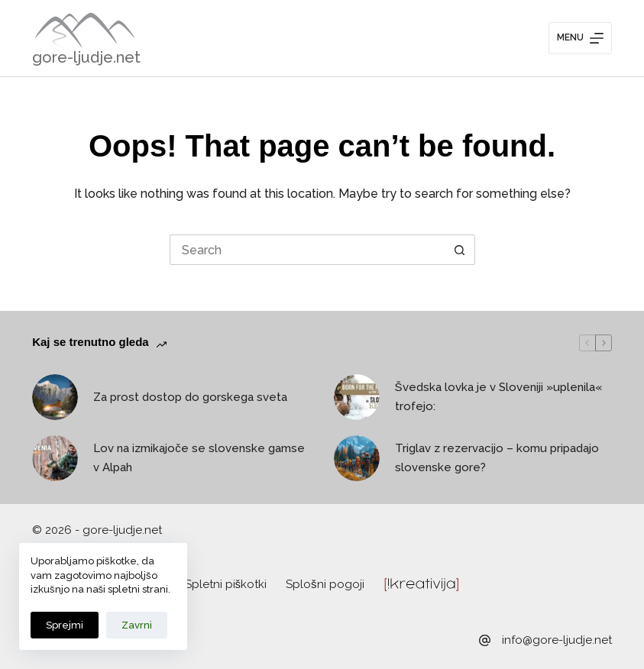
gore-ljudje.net (86, 57)
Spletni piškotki (226, 584)
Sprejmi (65, 625)
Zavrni (137, 625)
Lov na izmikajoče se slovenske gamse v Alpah (199, 458)
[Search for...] (307, 250)
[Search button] (460, 250)
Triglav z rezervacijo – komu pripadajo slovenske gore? (497, 458)
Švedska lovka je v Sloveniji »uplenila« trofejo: (498, 397)
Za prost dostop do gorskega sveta (190, 397)
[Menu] (580, 38)
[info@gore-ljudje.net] (485, 640)
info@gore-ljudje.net (557, 640)
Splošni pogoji (325, 584)
